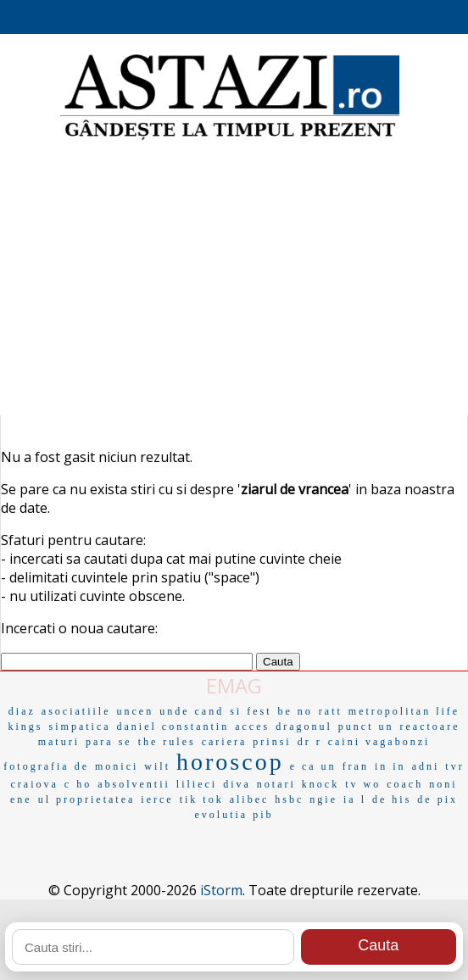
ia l (355, 799)
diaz (22, 711)
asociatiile (76, 711)
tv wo (363, 784)
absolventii (134, 784)
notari (276, 784)
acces (252, 727)
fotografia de (46, 766)
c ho (78, 784)
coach (405, 784)
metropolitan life (404, 711)
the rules (167, 742)
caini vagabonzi (379, 742)
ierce (157, 799)
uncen (136, 711)
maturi (59, 742)
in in (390, 766)
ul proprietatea (87, 799)
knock (320, 784)
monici (117, 766)
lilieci (197, 784)
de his (392, 799)
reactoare (430, 727)
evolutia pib (234, 815)
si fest (251, 711)
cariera (225, 742)
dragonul (304, 727)
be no (295, 711)
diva (237, 784)
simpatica (80, 727)
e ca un (313, 766)
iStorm (221, 890)
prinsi (272, 742)
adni (426, 766)
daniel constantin (173, 727)
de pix (437, 799)
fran (356, 766)
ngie (323, 799)
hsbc (289, 799)
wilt (157, 766)
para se (109, 742)
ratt (331, 711)
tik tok (202, 799)
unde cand (192, 711)
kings (26, 727)
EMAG (234, 685)
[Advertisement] (234, 280)
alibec (250, 799)
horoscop (230, 762)
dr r (310, 742)
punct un (366, 727)
